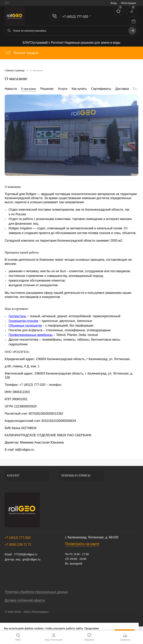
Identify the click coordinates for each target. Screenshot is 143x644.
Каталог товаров (21, 53)
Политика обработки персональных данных (36, 592)
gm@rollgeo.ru (31, 559)
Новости (11, 89)
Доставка (122, 89)
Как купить (79, 89)
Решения (47, 89)
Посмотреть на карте (82, 544)
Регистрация (129, 3)
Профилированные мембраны (31, 335)
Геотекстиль (17, 316)
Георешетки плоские (23, 321)
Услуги (63, 89)
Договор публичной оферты (25, 600)
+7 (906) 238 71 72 (18, 545)
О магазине (29, 89)
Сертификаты (101, 89)
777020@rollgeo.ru (25, 554)
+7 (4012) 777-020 (18, 538)
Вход (114, 3)
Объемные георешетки (25, 326)
